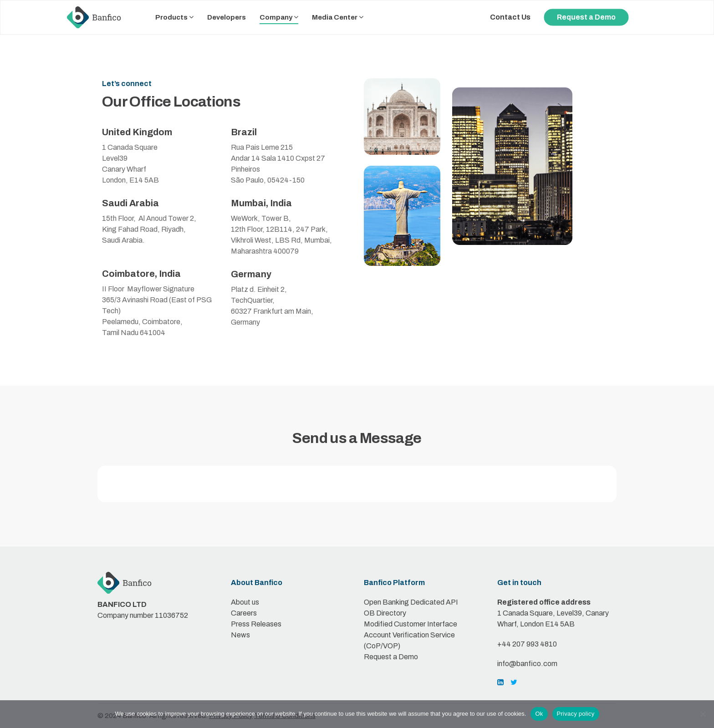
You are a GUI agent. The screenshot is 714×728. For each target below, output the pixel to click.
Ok (539, 714)
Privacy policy (576, 714)
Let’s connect (127, 84)
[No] (703, 714)
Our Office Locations (171, 102)
